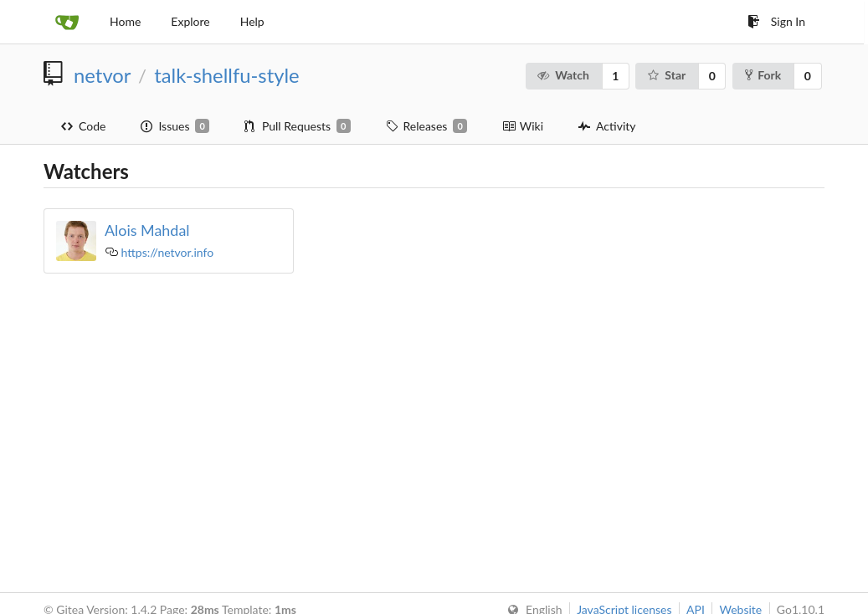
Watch (563, 75)
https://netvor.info (167, 252)
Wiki (523, 126)
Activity (607, 126)
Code (83, 126)
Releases (426, 126)
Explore (190, 21)
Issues (175, 126)
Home (125, 21)
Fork (763, 75)
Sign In (776, 21)
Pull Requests (298, 126)
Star (666, 75)
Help (252, 21)
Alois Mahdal (147, 230)
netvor (102, 75)
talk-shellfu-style (226, 75)
